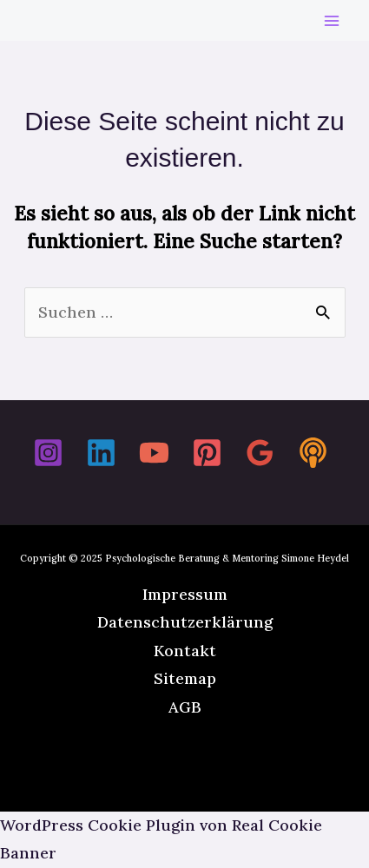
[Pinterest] (207, 453)
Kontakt (185, 651)
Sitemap (185, 678)
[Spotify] (313, 453)
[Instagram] (48, 453)
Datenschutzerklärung (185, 622)
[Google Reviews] (260, 453)
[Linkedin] (101, 453)
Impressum (185, 594)
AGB (185, 707)
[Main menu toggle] (331, 20)
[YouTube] (154, 453)
